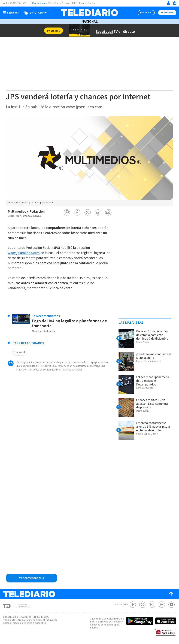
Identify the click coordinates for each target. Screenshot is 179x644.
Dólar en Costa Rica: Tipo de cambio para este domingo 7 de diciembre (153, 335)
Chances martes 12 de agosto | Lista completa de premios (152, 404)
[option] (90, 161)
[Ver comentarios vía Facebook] (32, 578)
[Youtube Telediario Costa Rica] (172, 605)
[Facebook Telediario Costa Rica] (133, 605)
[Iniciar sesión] (168, 3)
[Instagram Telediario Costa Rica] (152, 605)
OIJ (49, 3)
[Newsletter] (175, 4)
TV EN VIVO (147, 13)
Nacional (90, 22)
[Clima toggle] (34, 13)
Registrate (167, 13)
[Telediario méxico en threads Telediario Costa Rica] (162, 605)
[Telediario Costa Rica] (89, 13)
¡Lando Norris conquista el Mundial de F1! (154, 356)
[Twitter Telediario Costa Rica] (142, 605)
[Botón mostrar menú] (11, 13)
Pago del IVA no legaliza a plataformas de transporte (69, 323)
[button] (67, 212)
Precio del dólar (69, 3)
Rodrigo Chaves (87, 3)
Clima (56, 3)
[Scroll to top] (171, 594)
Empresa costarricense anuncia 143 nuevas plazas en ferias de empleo (153, 427)
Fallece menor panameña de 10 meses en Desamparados (153, 381)
